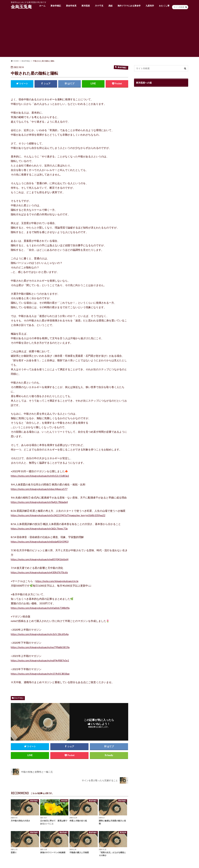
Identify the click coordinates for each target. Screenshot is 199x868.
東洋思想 (86, 6)
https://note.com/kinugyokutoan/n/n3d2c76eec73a (39, 528)
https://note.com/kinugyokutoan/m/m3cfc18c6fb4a (40, 634)
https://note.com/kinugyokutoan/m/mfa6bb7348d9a (40, 608)
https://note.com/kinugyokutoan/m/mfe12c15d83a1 (40, 476)
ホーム (42, 6)
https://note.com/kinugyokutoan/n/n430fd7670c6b (39, 572)
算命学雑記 (56, 6)
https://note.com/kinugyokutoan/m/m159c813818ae (40, 674)
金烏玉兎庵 (21, 7)
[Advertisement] (99, 34)
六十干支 (99, 6)
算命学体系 (71, 6)
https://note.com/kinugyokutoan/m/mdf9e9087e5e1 (40, 660)
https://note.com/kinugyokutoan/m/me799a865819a (40, 647)
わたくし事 (164, 6)
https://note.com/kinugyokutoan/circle (57, 581)
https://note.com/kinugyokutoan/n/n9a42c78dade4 (39, 502)
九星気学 (150, 6)
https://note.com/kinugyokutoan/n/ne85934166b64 (40, 559)
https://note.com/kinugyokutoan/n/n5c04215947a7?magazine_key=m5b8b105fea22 (58, 515)
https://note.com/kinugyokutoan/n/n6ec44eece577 (39, 489)
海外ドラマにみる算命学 (129, 6)
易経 (110, 6)
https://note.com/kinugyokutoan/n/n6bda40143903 (40, 541)
